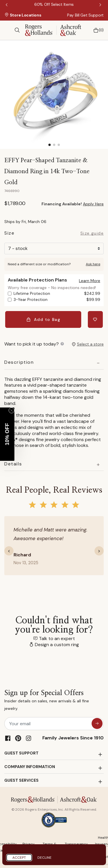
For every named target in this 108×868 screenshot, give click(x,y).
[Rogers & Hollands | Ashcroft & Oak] (53, 30)
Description (19, 362)
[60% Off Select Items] (54, 4)
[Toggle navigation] (7, 30)
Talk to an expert (57, 638)
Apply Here (93, 204)
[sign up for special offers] (97, 723)
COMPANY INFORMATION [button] (30, 767)
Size (9, 234)
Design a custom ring (57, 645)
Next (101, 5)
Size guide (92, 233)
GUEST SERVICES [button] (21, 780)
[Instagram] (29, 738)
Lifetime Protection (57, 294)
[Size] (54, 248)
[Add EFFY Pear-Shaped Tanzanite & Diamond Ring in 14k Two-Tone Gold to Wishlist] (95, 319)
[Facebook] (8, 738)
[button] (90, 281)
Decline (44, 858)
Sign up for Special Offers (54, 701)
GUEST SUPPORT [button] (21, 753)
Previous (7, 5)
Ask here (93, 264)
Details (13, 464)
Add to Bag (43, 319)
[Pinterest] (18, 738)
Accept (19, 858)
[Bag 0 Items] (97, 30)
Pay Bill (73, 15)
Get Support (92, 15)
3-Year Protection (57, 300)
